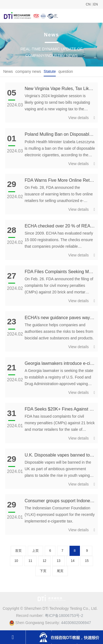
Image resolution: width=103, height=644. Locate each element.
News (8, 71)
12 (44, 561)
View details (82, 118)
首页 (18, 551)
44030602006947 (76, 623)
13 (59, 561)
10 (16, 561)
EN (96, 4)
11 (30, 561)
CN (88, 4)
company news (28, 71)
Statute (50, 71)
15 (87, 561)
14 (73, 561)
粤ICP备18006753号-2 (64, 616)
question (66, 71)
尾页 (60, 571)
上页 (35, 551)
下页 (43, 571)
